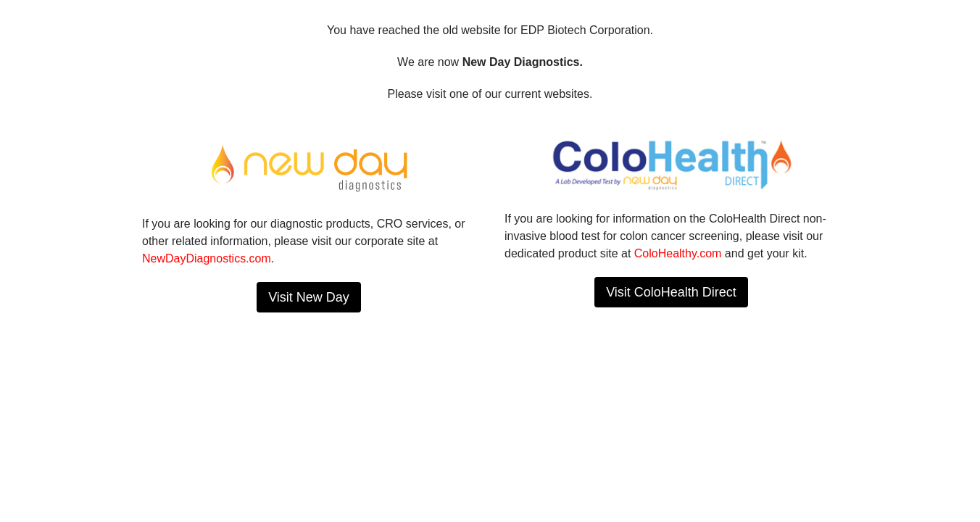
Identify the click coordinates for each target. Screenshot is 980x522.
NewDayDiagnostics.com (207, 258)
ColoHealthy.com (678, 253)
